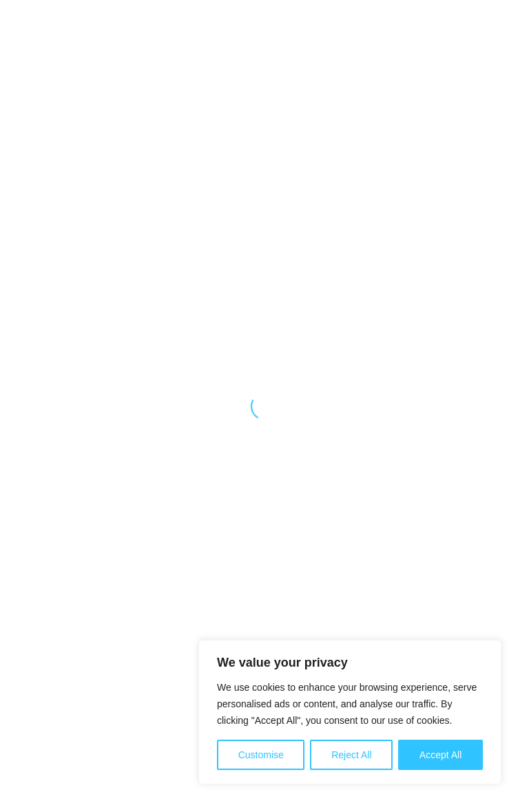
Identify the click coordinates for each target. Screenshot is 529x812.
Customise (261, 755)
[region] (350, 712)
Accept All (440, 755)
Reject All (351, 755)
